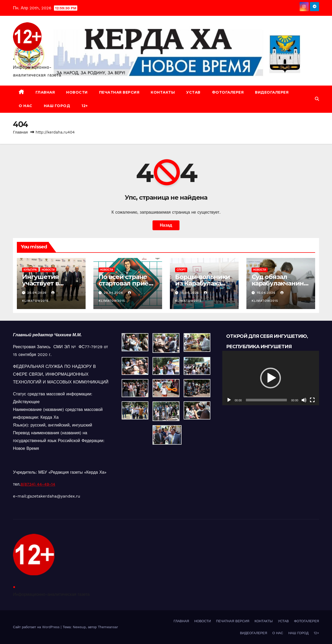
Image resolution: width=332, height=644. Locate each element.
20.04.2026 (37, 293)
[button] (317, 99)
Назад (166, 225)
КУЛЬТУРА (30, 270)
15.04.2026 (190, 293)
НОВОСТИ (77, 92)
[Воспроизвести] (229, 400)
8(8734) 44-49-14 (38, 484)
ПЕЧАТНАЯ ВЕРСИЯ (119, 92)
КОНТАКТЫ (163, 92)
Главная (20, 132)
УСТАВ (193, 92)
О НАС (26, 106)
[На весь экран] (312, 400)
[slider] (266, 400)
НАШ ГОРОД (57, 106)
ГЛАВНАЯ (45, 92)
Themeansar (108, 627)
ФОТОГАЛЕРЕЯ (228, 92)
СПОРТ (181, 270)
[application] (271, 378)
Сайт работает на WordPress (37, 627)
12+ (85, 106)
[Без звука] (304, 400)
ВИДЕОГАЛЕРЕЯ (272, 92)
